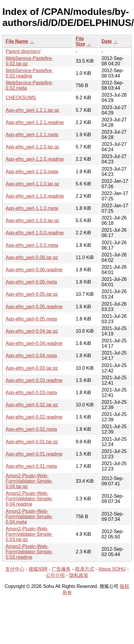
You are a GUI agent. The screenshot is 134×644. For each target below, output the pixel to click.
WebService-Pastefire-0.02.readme (29, 73)
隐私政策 (79, 575)
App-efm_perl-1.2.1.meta (32, 135)
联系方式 (85, 569)
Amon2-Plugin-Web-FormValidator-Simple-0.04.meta (29, 517)
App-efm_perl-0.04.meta (31, 356)
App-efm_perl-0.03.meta (31, 393)
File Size (81, 41)
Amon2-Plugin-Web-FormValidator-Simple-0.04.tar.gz (29, 481)
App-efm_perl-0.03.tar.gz (32, 368)
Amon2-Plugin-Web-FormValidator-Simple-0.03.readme (29, 552)
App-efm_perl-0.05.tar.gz (32, 294)
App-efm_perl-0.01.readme (34, 454)
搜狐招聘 (38, 569)
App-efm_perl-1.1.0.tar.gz (33, 184)
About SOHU (112, 569)
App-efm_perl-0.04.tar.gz (32, 331)
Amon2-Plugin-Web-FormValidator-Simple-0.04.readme (29, 499)
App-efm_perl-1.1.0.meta (32, 208)
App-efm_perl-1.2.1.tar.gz (33, 110)
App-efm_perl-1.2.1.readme (35, 122)
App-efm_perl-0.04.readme (34, 343)
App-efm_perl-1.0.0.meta (32, 245)
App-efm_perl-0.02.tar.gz (32, 405)
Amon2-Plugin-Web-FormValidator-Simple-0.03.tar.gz (29, 534)
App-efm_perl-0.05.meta (31, 319)
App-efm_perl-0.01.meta (31, 466)
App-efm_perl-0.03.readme (34, 380)
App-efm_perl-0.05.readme (34, 307)
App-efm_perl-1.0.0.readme (35, 233)
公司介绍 (55, 575)
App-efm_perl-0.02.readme (34, 417)
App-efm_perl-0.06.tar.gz (32, 257)
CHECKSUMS (21, 98)
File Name (17, 41)
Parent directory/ (23, 51)
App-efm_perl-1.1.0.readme (35, 196)
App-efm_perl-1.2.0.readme (35, 159)
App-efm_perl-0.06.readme (34, 270)
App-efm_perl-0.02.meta (31, 429)
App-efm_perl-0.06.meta (31, 282)
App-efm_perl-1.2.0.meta (32, 172)
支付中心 (15, 569)
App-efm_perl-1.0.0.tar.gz (33, 220)
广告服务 (61, 569)
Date (107, 41)
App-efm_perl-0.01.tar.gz (32, 442)
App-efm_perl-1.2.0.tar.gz (33, 147)
